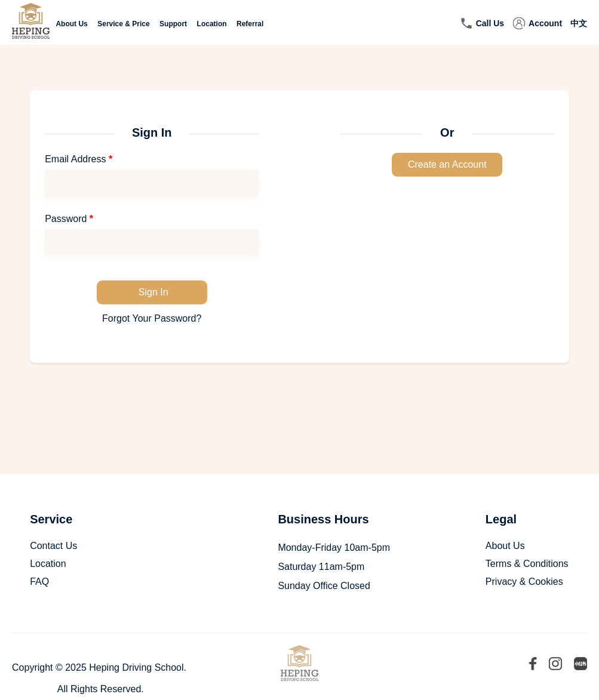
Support (173, 24)
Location (212, 24)
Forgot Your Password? (152, 318)
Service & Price (123, 24)
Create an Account (447, 164)
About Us (71, 24)
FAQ (39, 582)
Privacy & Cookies (524, 582)
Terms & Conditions (527, 564)
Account (545, 23)
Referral (250, 24)
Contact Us (53, 546)
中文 (579, 23)
